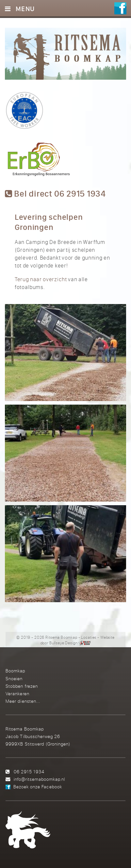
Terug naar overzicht (41, 279)
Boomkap (15, 671)
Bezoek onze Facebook (38, 787)
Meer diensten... (23, 701)
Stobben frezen (22, 686)
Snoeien (14, 678)
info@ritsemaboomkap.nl (39, 779)
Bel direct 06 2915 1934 (55, 194)
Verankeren (17, 693)
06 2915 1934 (29, 772)
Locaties (89, 637)
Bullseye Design (64, 643)
